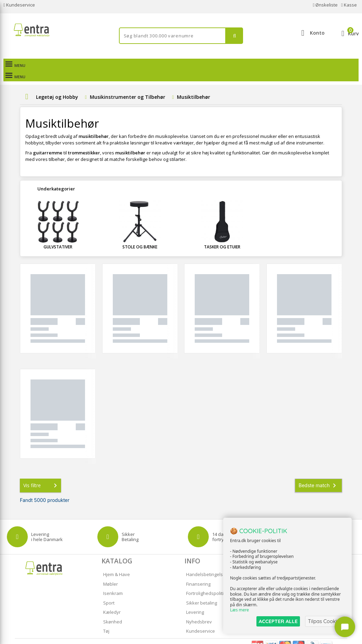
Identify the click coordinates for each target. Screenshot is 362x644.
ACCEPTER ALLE (278, 621)
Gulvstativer (58, 236)
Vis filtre (41, 474)
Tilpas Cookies (325, 621)
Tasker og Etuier (222, 236)
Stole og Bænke (140, 236)
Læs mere (239, 610)
